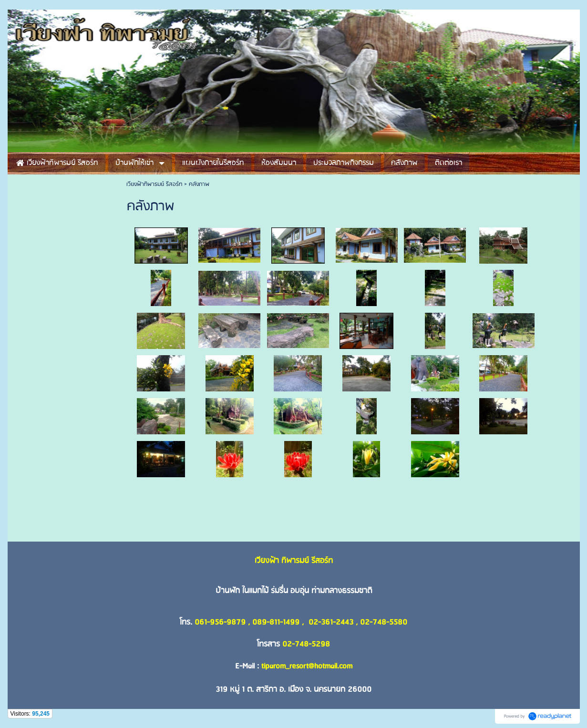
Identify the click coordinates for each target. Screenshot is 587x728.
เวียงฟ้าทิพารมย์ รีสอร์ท (154, 184)
